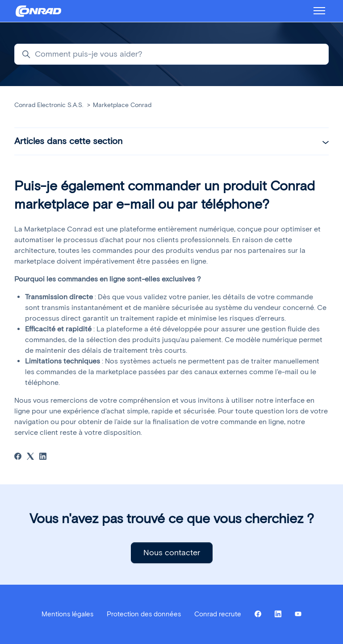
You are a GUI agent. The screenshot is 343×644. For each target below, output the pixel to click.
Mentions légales (67, 614)
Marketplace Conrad (122, 105)
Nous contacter (172, 553)
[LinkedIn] (43, 457)
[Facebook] (18, 457)
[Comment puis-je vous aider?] (171, 54)
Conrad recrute (218, 614)
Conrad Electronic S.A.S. (49, 105)
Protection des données (144, 614)
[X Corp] (30, 457)
